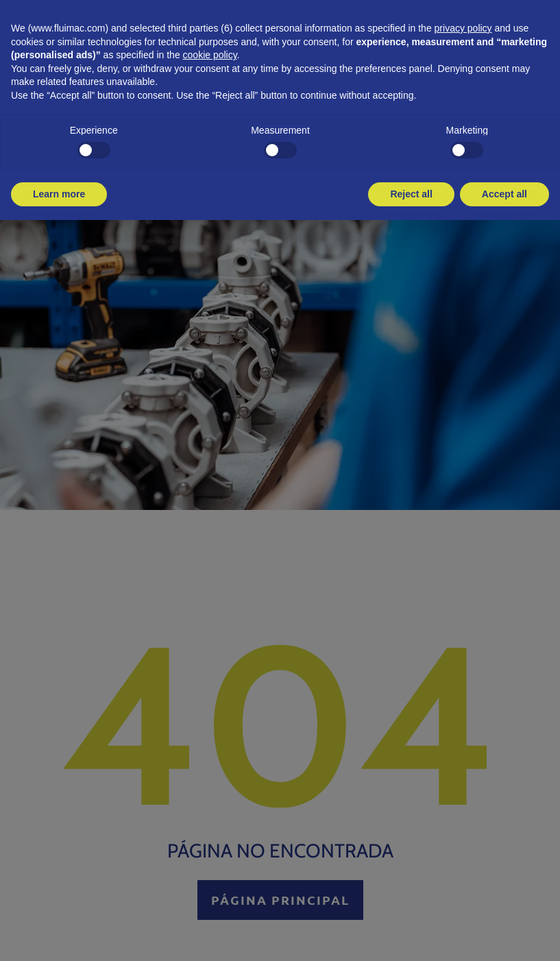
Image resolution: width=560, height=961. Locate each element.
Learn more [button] (59, 194)
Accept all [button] (504, 194)
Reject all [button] (411, 194)
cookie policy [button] (210, 55)
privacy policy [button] (463, 28)
